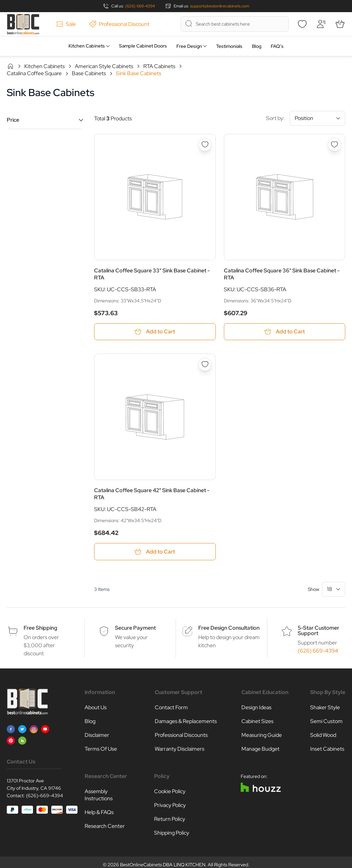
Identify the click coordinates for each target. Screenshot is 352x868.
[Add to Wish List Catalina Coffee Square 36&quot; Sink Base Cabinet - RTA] (334, 145)
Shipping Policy (172, 833)
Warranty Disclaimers (180, 749)
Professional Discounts (181, 735)
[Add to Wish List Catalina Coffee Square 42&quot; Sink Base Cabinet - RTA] (205, 365)
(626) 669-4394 (140, 6)
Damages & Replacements (186, 721)
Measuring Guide (262, 735)
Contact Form (171, 707)
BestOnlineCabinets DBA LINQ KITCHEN (163, 865)
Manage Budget (260, 749)
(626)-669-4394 (45, 796)
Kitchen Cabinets (87, 46)
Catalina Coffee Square (34, 73)
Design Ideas (256, 707)
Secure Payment (135, 628)
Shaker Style (325, 707)
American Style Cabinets (104, 66)
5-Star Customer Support (318, 631)
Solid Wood (323, 735)
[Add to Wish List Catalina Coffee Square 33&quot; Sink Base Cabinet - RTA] (205, 145)
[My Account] (321, 24)
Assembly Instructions (99, 795)
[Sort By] (317, 118)
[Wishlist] (302, 24)
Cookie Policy (170, 791)
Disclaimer (97, 735)
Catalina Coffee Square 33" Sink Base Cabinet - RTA (152, 274)
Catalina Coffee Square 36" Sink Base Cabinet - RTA (282, 274)
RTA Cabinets (159, 66)
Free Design (189, 46)
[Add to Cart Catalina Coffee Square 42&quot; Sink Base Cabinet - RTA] (155, 552)
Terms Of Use (101, 749)
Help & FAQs (99, 812)
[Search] (189, 24)
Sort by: (306, 118)
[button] (45, 120)
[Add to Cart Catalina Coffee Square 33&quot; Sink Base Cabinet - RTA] (155, 332)
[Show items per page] (334, 589)
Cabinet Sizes (257, 721)
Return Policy (170, 819)
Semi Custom (326, 721)
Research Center (105, 826)
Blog (257, 46)
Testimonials (229, 46)
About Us (96, 707)
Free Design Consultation (229, 628)
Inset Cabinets (327, 749)
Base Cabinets (89, 73)
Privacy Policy (170, 805)
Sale (66, 24)
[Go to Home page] (23, 24)
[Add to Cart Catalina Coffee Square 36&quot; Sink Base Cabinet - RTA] (285, 332)
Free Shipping (40, 628)
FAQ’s (277, 46)
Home (10, 66)
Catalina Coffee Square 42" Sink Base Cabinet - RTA (152, 494)
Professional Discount (119, 24)
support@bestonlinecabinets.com (220, 6)
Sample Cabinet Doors (143, 46)
